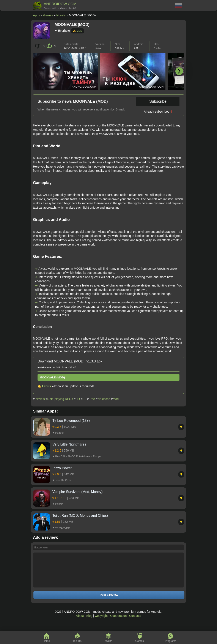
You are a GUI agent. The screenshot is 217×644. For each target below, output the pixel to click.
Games (48, 15)
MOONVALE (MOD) (52, 377)
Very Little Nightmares (69, 444)
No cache (104, 399)
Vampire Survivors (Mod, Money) (78, 492)
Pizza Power (62, 468)
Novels (61, 15)
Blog (89, 622)
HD (78, 399)
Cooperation (118, 622)
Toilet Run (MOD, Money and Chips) (80, 516)
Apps (36, 15)
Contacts (135, 622)
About (80, 622)
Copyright (101, 622)
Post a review (109, 601)
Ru (84, 399)
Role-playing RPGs (60, 399)
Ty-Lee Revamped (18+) (71, 421)
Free (92, 399)
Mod (116, 399)
